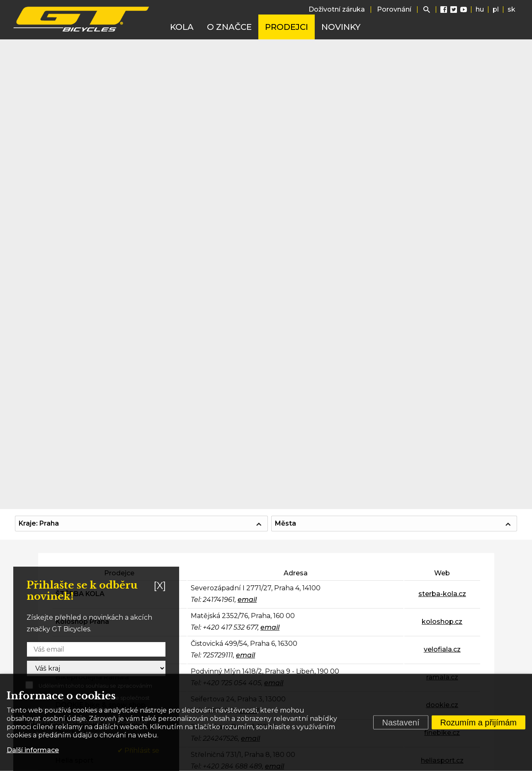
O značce (229, 27)
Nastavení (401, 723)
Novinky (341, 27)
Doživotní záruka (337, 9)
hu (480, 9)
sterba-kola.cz (442, 594)
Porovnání (394, 9)
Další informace (33, 750)
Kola (182, 27)
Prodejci (287, 27)
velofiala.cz (442, 649)
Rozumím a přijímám (479, 723)
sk (511, 9)
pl (496, 9)
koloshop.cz (442, 622)
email (247, 600)
